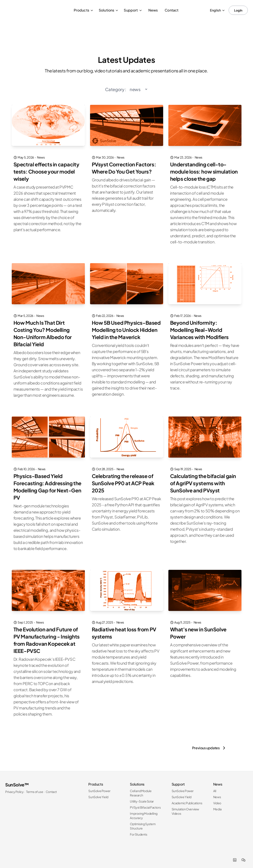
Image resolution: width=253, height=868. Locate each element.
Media (217, 806)
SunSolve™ (17, 781)
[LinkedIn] (235, 857)
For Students (138, 831)
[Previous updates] (209, 745)
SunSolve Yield (98, 794)
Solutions (109, 10)
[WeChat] (243, 857)
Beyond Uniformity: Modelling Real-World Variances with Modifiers (200, 329)
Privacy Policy (14, 788)
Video (217, 800)
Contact (172, 10)
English (218, 10)
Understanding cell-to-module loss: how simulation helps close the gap (204, 171)
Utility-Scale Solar (142, 798)
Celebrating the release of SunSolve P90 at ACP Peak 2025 (124, 481)
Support (133, 10)
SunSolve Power (99, 788)
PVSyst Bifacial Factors (145, 804)
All (215, 788)
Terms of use (35, 788)
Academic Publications (187, 800)
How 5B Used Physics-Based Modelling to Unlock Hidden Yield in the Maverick (126, 329)
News (153, 10)
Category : (116, 89)
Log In (238, 10)
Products (84, 10)
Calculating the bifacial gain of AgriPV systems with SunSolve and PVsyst (204, 481)
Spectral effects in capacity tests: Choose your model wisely (48, 171)
